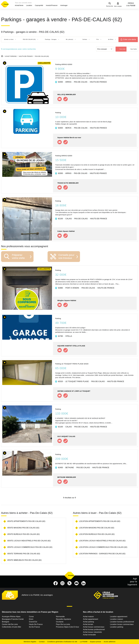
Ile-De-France (34, 627)
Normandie (60, 617)
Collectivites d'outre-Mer (12, 627)
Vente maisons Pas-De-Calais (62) (23, 528)
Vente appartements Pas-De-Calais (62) (26, 521)
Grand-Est (33, 622)
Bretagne (6, 622)
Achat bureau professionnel (94, 629)
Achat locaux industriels (92, 632)
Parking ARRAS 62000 (64, 64)
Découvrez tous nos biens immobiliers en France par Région (30, 612)
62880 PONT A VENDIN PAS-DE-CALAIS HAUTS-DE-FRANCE (86, 288)
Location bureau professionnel (122, 622)
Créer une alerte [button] (129, 39)
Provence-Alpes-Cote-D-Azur (68, 627)
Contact (42, 642)
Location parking (117, 627)
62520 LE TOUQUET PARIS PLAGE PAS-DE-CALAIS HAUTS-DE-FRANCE (91, 381)
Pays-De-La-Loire (63, 624)
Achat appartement (91, 619)
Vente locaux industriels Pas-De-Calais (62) (29, 541)
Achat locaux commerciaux (94, 627)
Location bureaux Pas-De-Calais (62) (97, 534)
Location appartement (119, 617)
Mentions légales (30, 642)
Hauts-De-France (36, 624)
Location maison (117, 619)
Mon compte (118, 6)
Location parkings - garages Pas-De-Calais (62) (102, 554)
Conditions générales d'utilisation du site (62, 642)
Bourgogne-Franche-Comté (13, 619)
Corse (31, 617)
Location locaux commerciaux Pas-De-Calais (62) (103, 547)
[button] (19, 5)
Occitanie (60, 622)
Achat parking (88, 622)
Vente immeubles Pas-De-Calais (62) (24, 560)
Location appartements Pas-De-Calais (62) (100, 521)
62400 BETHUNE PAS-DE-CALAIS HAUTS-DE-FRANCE (84, 468)
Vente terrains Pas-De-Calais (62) (24, 554)
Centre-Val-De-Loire (10, 624)
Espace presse (96, 642)
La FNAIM (84, 642)
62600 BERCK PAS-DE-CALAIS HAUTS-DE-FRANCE (82, 128)
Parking (58, 113)
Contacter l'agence (60, 99)
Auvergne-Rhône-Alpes (11, 617)
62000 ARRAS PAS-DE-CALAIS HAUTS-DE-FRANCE (82, 82)
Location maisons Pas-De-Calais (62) (97, 528)
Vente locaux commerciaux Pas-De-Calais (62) (30, 547)
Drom (31, 619)
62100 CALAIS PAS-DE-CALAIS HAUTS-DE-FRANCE (83, 219)
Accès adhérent (109, 642)
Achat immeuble (89, 635)
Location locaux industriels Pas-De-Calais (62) (102, 541)
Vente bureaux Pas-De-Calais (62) (23, 534)
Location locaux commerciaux (122, 624)
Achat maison (88, 617)
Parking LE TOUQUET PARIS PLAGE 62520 (72, 364)
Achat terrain (88, 624)
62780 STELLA (65, 336)
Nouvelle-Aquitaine (64, 619)
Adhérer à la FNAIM (131, 4)
